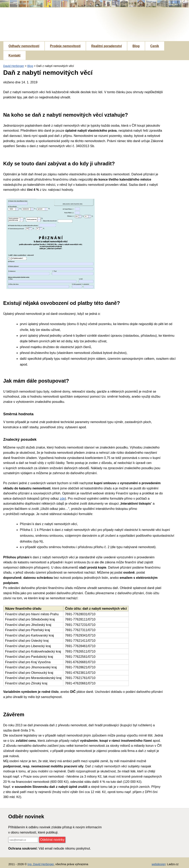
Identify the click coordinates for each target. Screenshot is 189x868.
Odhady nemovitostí (24, 46)
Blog (136, 46)
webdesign (159, 864)
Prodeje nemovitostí (65, 46)
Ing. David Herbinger (41, 864)
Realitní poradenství (107, 46)
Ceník (155, 46)
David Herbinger (14, 66)
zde (62, 499)
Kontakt (15, 55)
